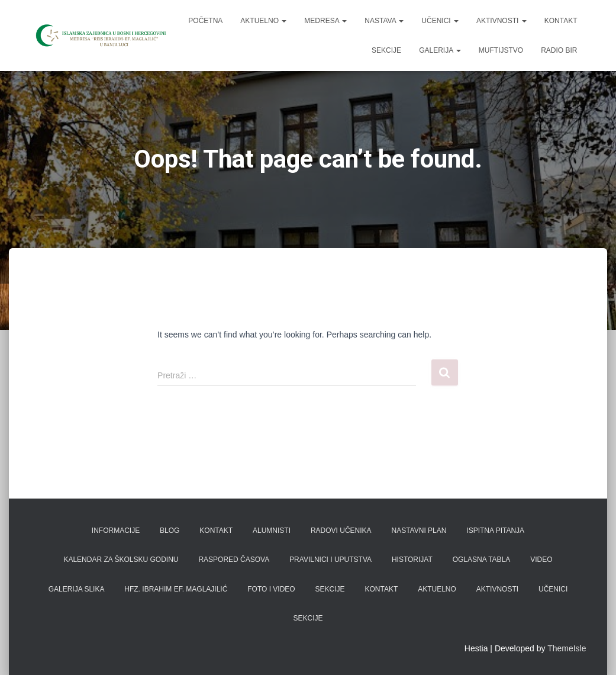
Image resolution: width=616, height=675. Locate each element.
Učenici (440, 21)
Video (541, 560)
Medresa (325, 21)
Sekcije (386, 50)
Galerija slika (77, 589)
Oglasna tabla (482, 560)
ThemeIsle (567, 648)
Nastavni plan (419, 531)
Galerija (440, 50)
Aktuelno (263, 21)
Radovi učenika (341, 531)
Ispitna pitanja (495, 531)
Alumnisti (272, 531)
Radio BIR (559, 50)
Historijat (412, 560)
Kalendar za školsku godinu (121, 560)
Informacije (116, 531)
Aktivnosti (501, 21)
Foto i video (271, 589)
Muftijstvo (501, 50)
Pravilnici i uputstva (330, 560)
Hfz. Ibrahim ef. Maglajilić (176, 589)
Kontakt (561, 21)
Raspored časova (234, 560)
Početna (205, 21)
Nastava (384, 21)
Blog (170, 531)
